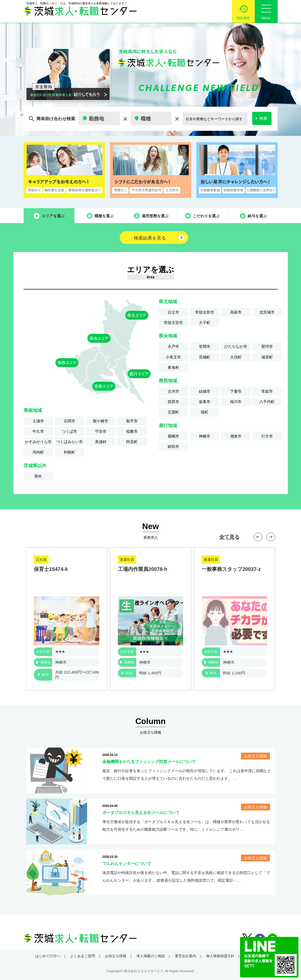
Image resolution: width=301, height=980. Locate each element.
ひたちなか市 (236, 346)
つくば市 (69, 431)
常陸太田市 (205, 312)
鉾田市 (173, 447)
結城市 (205, 391)
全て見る (229, 537)
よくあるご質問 (83, 956)
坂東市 (205, 402)
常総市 (267, 391)
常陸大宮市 (173, 323)
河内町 (38, 452)
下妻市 (236, 391)
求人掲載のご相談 (151, 956)
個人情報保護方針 (220, 956)
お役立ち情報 (116, 956)
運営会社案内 (185, 956)
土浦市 (38, 421)
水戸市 (173, 346)
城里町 (267, 357)
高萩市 (236, 312)
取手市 (132, 421)
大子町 (205, 323)
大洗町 (236, 357)
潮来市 (236, 436)
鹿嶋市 (173, 436)
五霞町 (173, 412)
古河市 (173, 391)
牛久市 (38, 431)
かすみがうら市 (38, 442)
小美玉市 (173, 357)
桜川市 (236, 402)
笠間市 (205, 346)
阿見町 (132, 442)
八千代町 (267, 402)
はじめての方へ (48, 956)
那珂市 (267, 346)
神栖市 (205, 436)
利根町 (69, 452)
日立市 (173, 312)
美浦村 (101, 442)
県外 (38, 476)
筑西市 (173, 402)
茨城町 (205, 357)
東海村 (173, 367)
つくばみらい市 (69, 442)
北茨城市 (267, 312)
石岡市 (69, 421)
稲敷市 (132, 431)
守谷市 (101, 431)
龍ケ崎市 (101, 421)
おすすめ (43, 652)
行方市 (267, 436)
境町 (204, 412)
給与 (43, 674)
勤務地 (43, 662)
